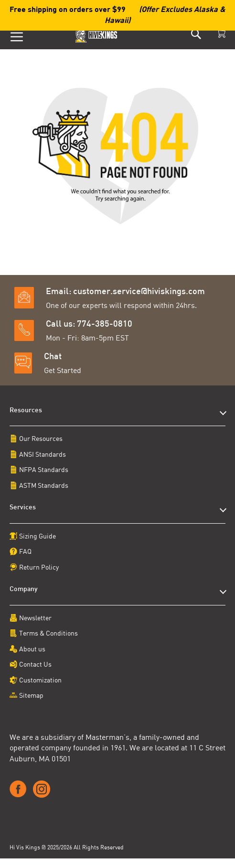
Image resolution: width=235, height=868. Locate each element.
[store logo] (97, 34)
